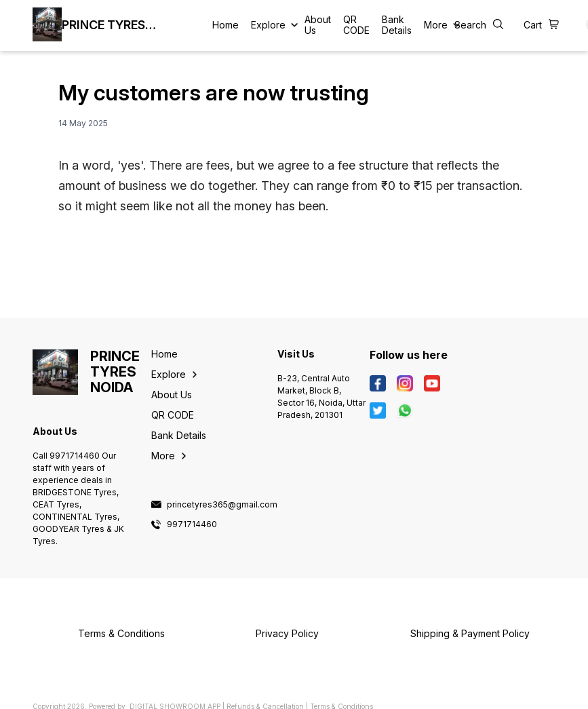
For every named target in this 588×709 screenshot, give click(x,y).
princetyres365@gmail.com (222, 505)
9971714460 (192, 524)
